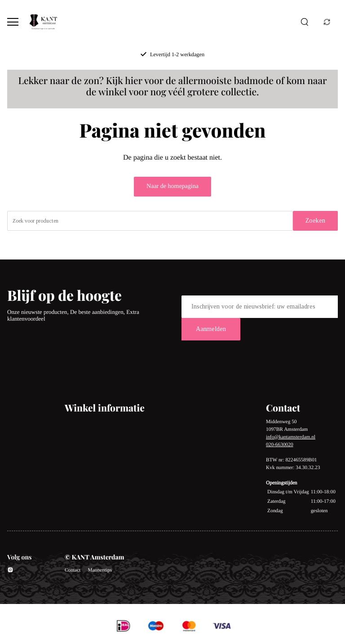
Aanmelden (211, 329)
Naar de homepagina (172, 186)
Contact (73, 570)
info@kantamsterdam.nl (291, 437)
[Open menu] (13, 22)
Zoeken (315, 221)
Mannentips (100, 570)
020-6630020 (280, 445)
